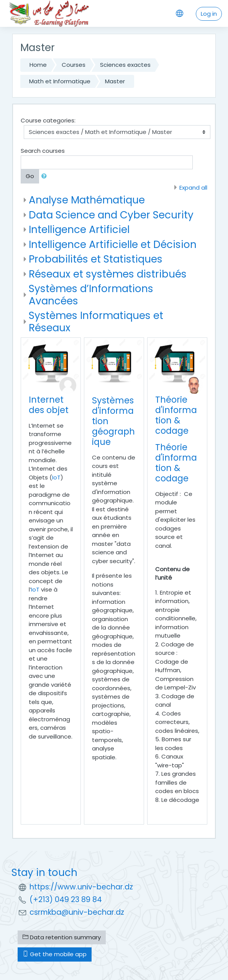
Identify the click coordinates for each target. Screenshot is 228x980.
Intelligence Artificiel (79, 229)
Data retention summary (62, 937)
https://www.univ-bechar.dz (81, 887)
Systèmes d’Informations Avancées (91, 295)
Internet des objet (49, 405)
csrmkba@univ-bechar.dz (77, 912)
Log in (209, 14)
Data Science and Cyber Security (111, 215)
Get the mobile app (55, 954)
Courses (74, 65)
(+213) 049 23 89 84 (66, 900)
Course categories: (48, 120)
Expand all (193, 188)
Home (38, 65)
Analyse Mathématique (87, 200)
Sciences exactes (125, 65)
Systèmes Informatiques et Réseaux (96, 321)
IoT (56, 477)
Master (115, 81)
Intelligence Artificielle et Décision (113, 244)
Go (30, 176)
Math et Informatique (60, 81)
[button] (46, 176)
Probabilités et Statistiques (96, 259)
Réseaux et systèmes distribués (108, 274)
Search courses (43, 151)
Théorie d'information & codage (176, 415)
